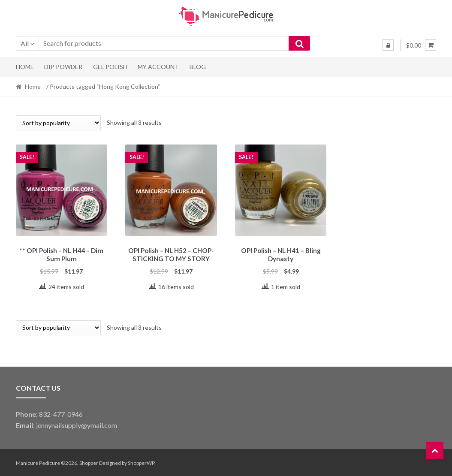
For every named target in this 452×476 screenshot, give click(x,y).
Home (25, 67)
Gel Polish (110, 67)
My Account (158, 67)
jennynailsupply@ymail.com (77, 424)
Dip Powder (63, 67)
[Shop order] (58, 123)
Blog (198, 67)
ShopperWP (141, 462)
